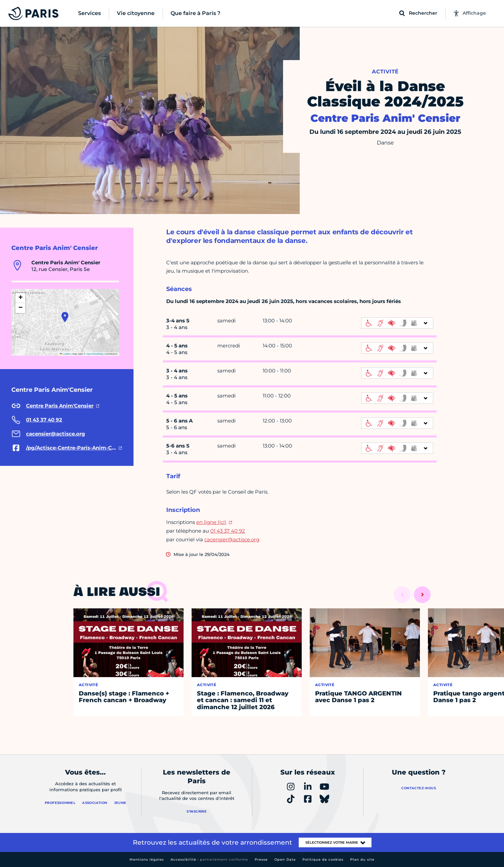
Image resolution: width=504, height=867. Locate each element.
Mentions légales (147, 859)
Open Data (285, 859)
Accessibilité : (209, 859)
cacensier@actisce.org (232, 539)
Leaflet (65, 354)
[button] (65, 317)
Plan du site (362, 859)
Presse (261, 859)
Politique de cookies (323, 859)
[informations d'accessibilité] (397, 323)
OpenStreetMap (95, 354)
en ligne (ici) (211, 522)
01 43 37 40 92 (228, 531)
